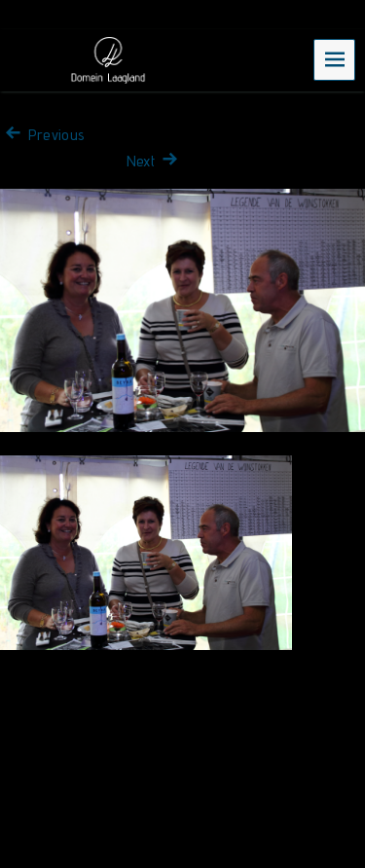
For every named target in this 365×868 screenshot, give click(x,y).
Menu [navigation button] (335, 59)
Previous (42, 135)
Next (155, 161)
